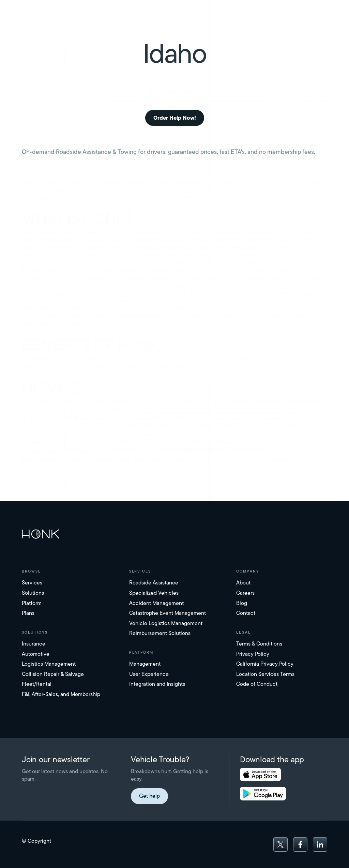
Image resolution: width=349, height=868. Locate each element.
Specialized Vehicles (154, 593)
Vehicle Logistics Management (166, 623)
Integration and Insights (157, 684)
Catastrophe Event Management (168, 613)
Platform (32, 603)
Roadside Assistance (154, 583)
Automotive (36, 654)
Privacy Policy (253, 654)
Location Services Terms (265, 674)
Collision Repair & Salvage (53, 674)
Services (32, 583)
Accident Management (156, 603)
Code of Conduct (257, 684)
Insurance (34, 644)
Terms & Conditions (259, 644)
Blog (242, 603)
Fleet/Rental (37, 684)
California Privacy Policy (265, 664)
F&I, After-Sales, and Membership (61, 694)
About (243, 583)
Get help (149, 796)
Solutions (33, 593)
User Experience (149, 674)
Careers (245, 593)
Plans (28, 613)
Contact (246, 613)
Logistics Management (49, 664)
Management (145, 664)
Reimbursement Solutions (160, 633)
